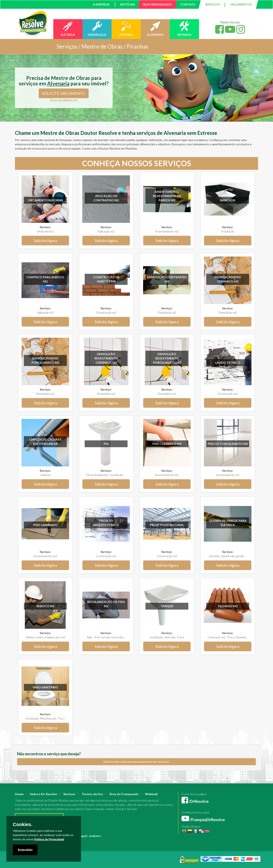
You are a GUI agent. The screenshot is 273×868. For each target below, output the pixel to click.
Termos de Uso (92, 794)
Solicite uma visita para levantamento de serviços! (136, 762)
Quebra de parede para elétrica (228, 523)
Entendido (25, 850)
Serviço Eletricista (134, 840)
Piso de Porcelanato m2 (228, 444)
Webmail (151, 794)
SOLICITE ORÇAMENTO (64, 93)
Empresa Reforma (112, 840)
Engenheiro (156, 836)
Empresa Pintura (92, 840)
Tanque (167, 606)
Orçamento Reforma (45, 200)
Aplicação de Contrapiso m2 (106, 198)
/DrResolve (195, 801)
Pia (106, 444)
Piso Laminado (45, 525)
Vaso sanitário (45, 687)
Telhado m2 (228, 606)
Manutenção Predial (221, 836)
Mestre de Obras (174, 836)
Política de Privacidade (49, 839)
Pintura (107, 836)
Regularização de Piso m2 (106, 604)
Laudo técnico (228, 363)
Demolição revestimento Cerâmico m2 (106, 358)
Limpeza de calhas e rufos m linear (45, 442)
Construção (130, 836)
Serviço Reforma (174, 840)
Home (19, 794)
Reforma (117, 836)
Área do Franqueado (124, 794)
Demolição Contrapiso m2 (167, 279)
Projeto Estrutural (167, 525)
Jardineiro (95, 836)
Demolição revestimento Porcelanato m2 (167, 358)
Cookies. (23, 825)
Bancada (228, 200)
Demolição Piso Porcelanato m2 (45, 360)
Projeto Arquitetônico (106, 523)
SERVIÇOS (212, 4)
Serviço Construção (238, 840)
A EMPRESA (101, 4)
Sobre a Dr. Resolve (43, 794)
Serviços (69, 794)
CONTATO (188, 4)
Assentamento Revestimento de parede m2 (167, 196)
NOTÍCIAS (128, 4)
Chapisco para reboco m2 (45, 279)
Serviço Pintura (154, 840)
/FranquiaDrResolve (203, 820)
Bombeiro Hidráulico (196, 836)
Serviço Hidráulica (194, 840)
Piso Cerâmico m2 (167, 444)
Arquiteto (143, 836)
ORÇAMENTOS (241, 4)
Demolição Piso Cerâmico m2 (228, 279)
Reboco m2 (45, 606)
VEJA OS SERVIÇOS (64, 100)
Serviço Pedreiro (215, 840)
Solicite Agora (45, 241)
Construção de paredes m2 (106, 279)
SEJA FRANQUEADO (157, 4)
